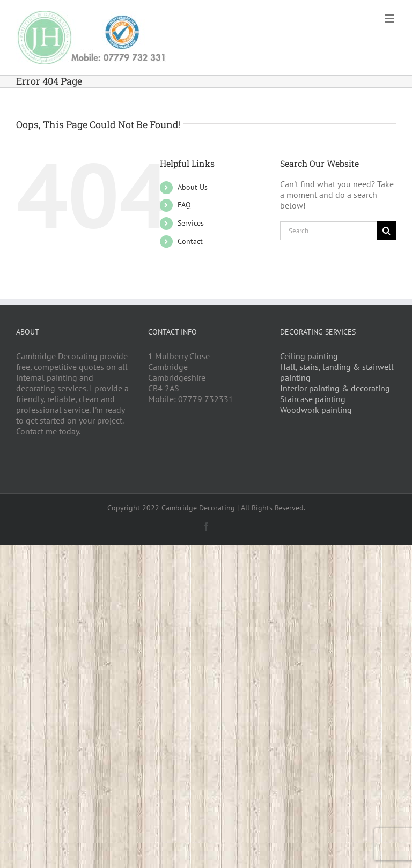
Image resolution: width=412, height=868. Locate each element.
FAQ (184, 205)
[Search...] (329, 231)
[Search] (387, 231)
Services (191, 223)
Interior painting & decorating (335, 388)
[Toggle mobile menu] (390, 18)
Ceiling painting (309, 356)
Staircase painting (313, 399)
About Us (193, 187)
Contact (190, 241)
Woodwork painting (316, 410)
